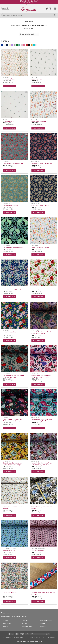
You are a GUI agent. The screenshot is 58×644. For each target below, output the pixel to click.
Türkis (35, 45)
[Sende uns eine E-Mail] (34, 2)
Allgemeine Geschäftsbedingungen (14, 638)
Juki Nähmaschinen (46, 620)
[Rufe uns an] (37, 2)
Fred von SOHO (27, 626)
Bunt (6, 45)
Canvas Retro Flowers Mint (11, 205)
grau (15, 45)
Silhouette (43, 626)
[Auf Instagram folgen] (28, 2)
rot (28, 45)
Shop (17, 25)
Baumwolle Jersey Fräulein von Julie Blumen (42, 508)
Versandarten (39, 638)
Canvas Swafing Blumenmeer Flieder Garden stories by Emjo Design (42, 464)
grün (18, 45)
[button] (21, 2)
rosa (25, 45)
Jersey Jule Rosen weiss (38, 290)
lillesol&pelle (7, 623)
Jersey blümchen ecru (9, 121)
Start (12, 25)
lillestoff (6, 626)
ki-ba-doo (25, 620)
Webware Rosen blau (9, 551)
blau (3, 45)
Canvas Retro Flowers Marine (40, 205)
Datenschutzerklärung (29, 639)
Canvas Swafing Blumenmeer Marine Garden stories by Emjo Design (13, 420)
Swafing (6, 620)
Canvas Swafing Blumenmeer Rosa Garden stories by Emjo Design (41, 376)
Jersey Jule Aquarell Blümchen (40, 248)
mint (20, 45)
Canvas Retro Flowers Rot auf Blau (42, 163)
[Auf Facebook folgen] (26, 2)
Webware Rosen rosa (38, 551)
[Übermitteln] (54, 15)
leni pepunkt (25, 623)
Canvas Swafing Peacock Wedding (13, 248)
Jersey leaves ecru (37, 79)
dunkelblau (8, 45)
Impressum (30, 638)
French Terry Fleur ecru (10, 593)
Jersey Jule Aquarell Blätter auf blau (13, 290)
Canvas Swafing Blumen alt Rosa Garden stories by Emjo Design (43, 333)
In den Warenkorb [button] (10, 86)
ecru (11, 45)
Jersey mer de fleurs (9, 79)
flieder (13, 45)
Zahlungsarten (50, 638)
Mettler (42, 623)
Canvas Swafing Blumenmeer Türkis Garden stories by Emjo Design (42, 420)
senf (33, 45)
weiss (37, 45)
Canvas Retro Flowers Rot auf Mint (13, 163)
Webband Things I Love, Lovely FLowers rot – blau (43, 593)
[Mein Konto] (46, 8)
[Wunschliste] (51, 8)
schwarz (30, 45)
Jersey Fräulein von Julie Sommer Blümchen (12, 508)
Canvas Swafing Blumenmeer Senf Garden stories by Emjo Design (13, 464)
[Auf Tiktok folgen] (31, 2)
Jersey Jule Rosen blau (9, 332)
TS (41, 642)
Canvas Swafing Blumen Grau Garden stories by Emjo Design (13, 376)
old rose (23, 45)
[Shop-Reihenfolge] (29, 34)
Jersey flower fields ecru (39, 121)
